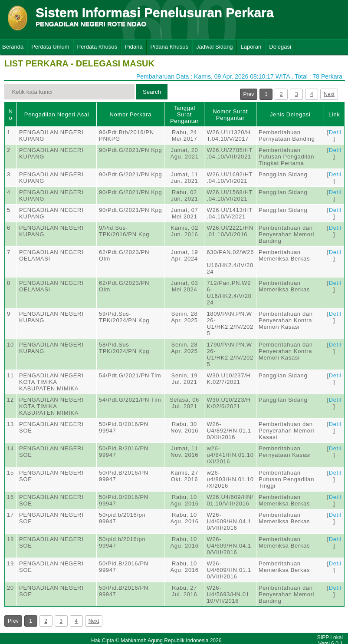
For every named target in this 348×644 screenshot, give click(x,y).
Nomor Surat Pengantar (230, 115)
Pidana (134, 47)
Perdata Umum (50, 47)
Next (329, 94)
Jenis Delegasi (290, 114)
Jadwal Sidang (215, 47)
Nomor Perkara (130, 114)
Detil (335, 132)
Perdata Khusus (97, 47)
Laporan (251, 47)
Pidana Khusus (169, 47)
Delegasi (280, 47)
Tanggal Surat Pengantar (184, 114)
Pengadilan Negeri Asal (57, 114)
